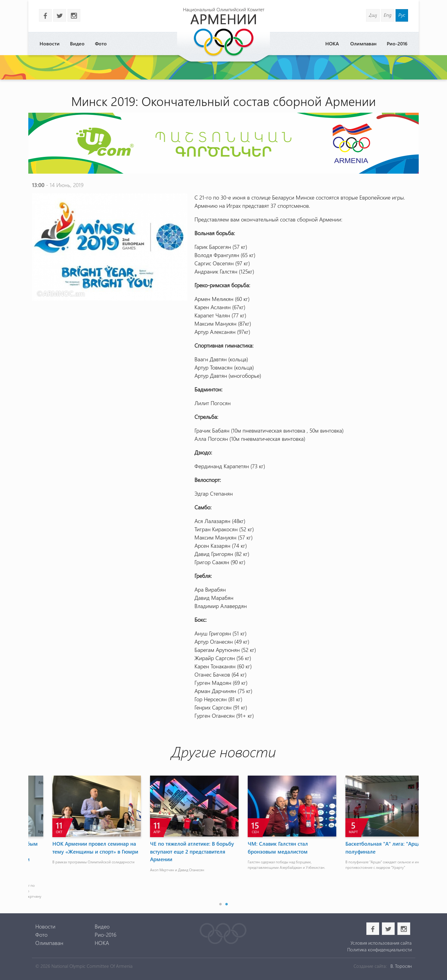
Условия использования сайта (381, 943)
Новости (50, 43)
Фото (101, 43)
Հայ (373, 15)
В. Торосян (401, 966)
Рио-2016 (397, 43)
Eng (388, 15)
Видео (77, 43)
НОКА (332, 43)
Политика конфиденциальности (379, 950)
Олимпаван (363, 43)
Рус (402, 15)
